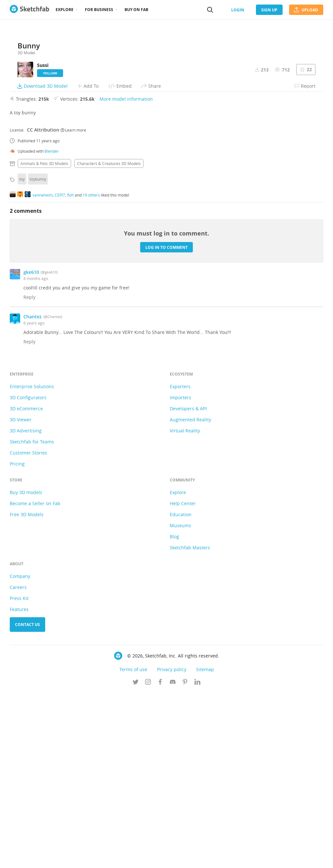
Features (19, 785)
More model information (126, 274)
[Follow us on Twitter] (136, 858)
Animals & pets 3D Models (44, 339)
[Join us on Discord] (173, 858)
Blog (174, 712)
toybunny (38, 354)
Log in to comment (166, 422)
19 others (91, 370)
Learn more (73, 305)
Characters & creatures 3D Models (109, 339)
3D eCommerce (26, 584)
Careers (18, 763)
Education (181, 690)
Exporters (180, 562)
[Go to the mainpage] (29, 10)
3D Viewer (21, 595)
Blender (52, 326)
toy (22, 354)
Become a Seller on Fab (35, 679)
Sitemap (205, 845)
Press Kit (19, 774)
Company (20, 752)
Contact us (27, 800)
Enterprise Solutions (32, 562)
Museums (180, 701)
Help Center (183, 679)
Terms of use (133, 845)
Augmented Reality (190, 595)
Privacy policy (172, 845)
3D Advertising (26, 606)
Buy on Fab (136, 10)
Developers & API (188, 584)
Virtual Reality (185, 606)
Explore (65, 10)
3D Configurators (28, 573)
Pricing (17, 639)
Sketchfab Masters (190, 723)
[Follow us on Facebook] (160, 858)
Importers (180, 573)
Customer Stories (28, 628)
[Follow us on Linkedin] (197, 858)
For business (99, 10)
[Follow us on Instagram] (148, 858)
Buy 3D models (26, 668)
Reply (29, 472)
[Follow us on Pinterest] (185, 858)
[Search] (210, 10)
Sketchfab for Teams (32, 617)
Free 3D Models (27, 690)
